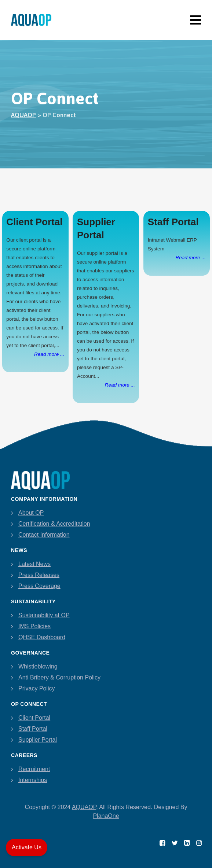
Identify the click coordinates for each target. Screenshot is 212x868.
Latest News (34, 564)
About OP (31, 513)
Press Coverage (39, 586)
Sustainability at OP (44, 615)
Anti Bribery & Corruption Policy (59, 677)
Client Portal (34, 718)
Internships (33, 780)
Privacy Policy (37, 688)
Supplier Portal (38, 740)
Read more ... (49, 354)
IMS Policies (34, 626)
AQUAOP (84, 807)
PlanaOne (106, 816)
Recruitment (34, 769)
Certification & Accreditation (54, 524)
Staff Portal (33, 729)
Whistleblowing (38, 666)
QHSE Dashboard (42, 637)
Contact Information (44, 535)
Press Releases (39, 575)
